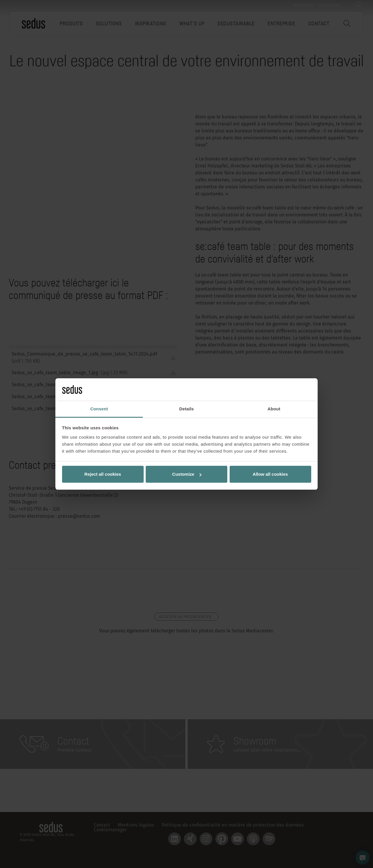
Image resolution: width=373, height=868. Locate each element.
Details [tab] (186, 409)
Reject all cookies (103, 474)
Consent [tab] (99, 409)
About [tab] (274, 409)
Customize (187, 474)
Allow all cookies (270, 474)
